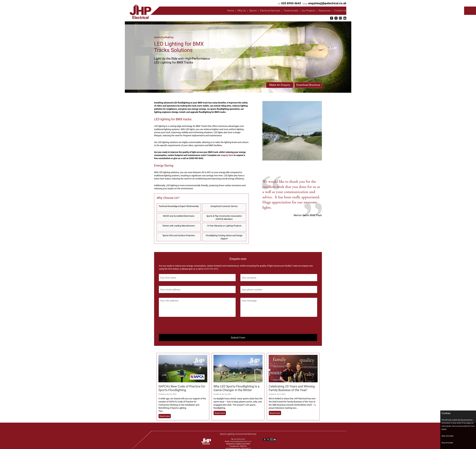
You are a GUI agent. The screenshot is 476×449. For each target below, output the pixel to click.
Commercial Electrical (246, 434)
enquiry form (227, 155)
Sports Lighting (227, 434)
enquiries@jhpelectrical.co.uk (327, 3)
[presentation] (177, 326)
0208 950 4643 (211, 269)
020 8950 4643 (291, 3)
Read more (165, 416)
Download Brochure (308, 85)
